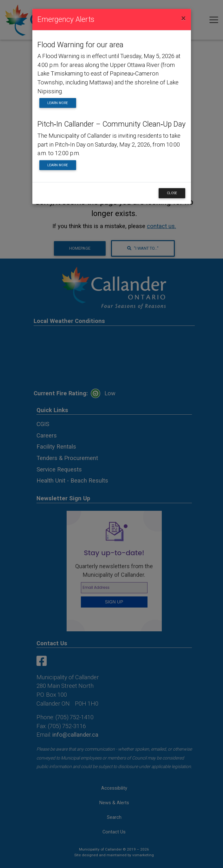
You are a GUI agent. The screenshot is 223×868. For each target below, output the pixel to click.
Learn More (58, 103)
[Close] (184, 18)
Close (172, 193)
